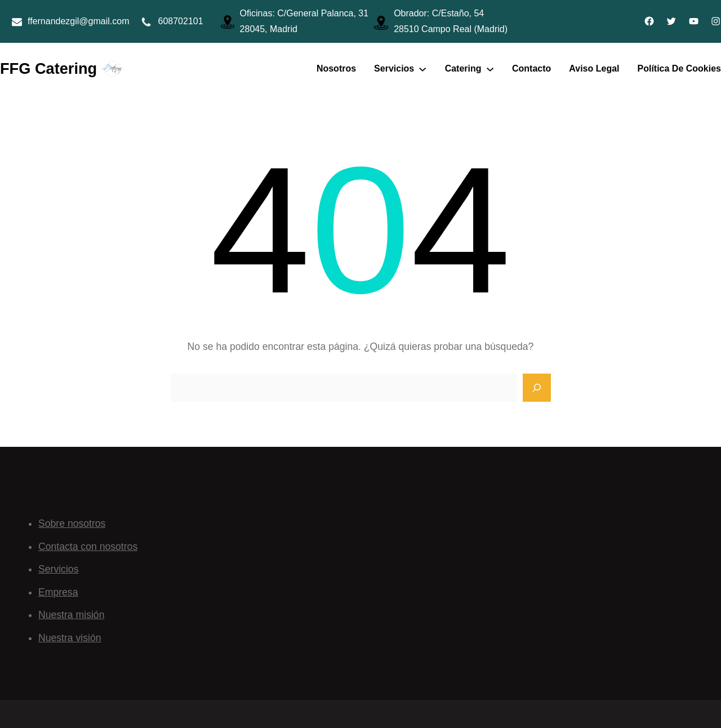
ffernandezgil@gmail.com (78, 21)
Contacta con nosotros (88, 547)
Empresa (58, 592)
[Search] (537, 388)
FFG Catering (48, 68)
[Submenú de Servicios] (422, 69)
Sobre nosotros (72, 523)
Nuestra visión (70, 638)
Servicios (58, 569)
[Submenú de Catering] (490, 69)
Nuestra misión (71, 615)
